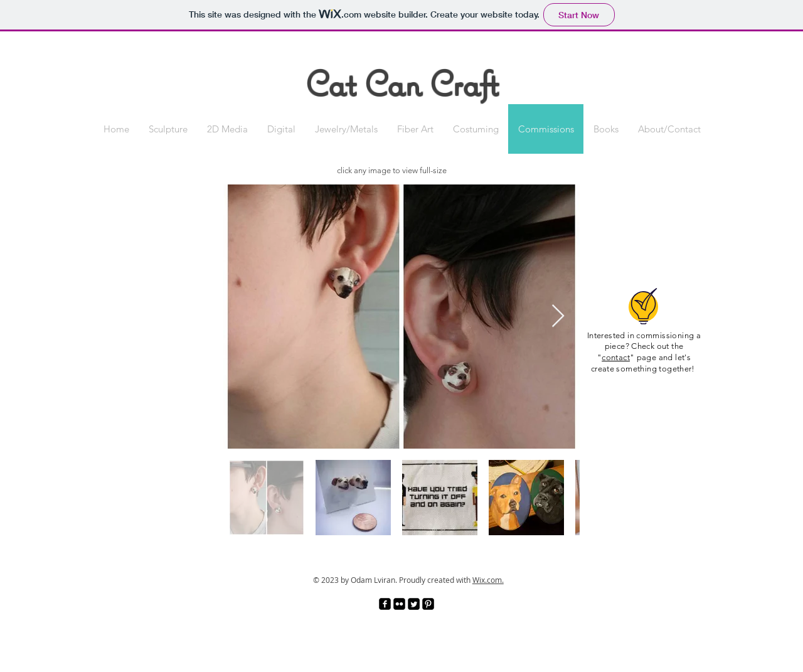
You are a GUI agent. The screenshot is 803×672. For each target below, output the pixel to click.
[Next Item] (558, 317)
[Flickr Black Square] (399, 604)
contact (616, 357)
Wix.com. (488, 580)
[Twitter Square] (414, 604)
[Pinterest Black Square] (428, 604)
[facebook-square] (385, 604)
